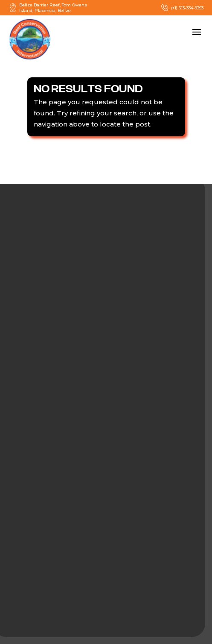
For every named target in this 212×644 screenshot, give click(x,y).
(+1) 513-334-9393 (182, 8)
